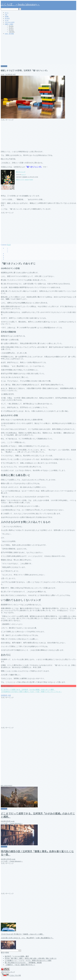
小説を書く (12, 32)
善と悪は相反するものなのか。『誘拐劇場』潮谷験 (23, 963)
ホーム (7, 13)
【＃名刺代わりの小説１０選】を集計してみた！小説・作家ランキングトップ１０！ (31, 692)
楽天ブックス (20, 180)
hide (9, 245)
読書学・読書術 (9, 24)
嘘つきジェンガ (21, 172)
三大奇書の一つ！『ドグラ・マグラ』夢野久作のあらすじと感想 (28, 961)
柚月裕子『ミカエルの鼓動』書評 (17, 956)
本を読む (11, 26)
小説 (6, 15)
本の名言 (7, 18)
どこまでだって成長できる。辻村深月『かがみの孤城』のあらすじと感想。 (28, 690)
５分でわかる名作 (10, 22)
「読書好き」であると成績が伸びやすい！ (20, 965)
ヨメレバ (24, 175)
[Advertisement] (38, 50)
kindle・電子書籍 (9, 34)
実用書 (7, 17)
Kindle (31, 180)
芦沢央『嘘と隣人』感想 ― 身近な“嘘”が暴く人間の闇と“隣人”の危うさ (31, 958)
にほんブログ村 (11, 975)
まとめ (7, 20)
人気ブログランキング (8, 972)
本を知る (11, 30)
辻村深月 (4, 66)
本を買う (11, 28)
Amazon (27, 180)
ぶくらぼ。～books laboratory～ (20, 4)
